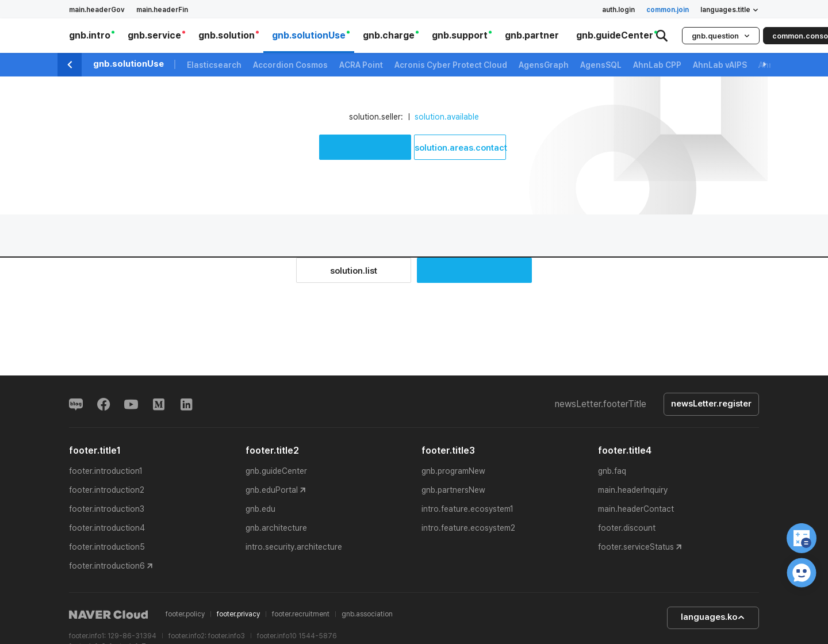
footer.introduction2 (107, 490)
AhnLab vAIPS (720, 65)
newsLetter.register (711, 404)
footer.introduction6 (107, 566)
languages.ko (713, 618)
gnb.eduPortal (272, 490)
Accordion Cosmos (290, 65)
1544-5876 (318, 636)
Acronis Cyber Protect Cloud (451, 65)
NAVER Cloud (109, 615)
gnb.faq (612, 471)
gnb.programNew (453, 471)
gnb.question (721, 36)
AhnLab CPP (657, 65)
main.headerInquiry (633, 490)
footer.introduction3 (107, 509)
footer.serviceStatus (636, 547)
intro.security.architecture (294, 547)
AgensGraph (544, 65)
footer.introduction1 (106, 471)
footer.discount (627, 528)
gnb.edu (260, 509)
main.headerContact (636, 509)
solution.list (354, 271)
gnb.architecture (276, 528)
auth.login (618, 10)
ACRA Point (361, 65)
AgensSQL (601, 65)
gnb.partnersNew (453, 490)
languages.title (730, 10)
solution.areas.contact (460, 148)
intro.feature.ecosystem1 (467, 509)
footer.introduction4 (107, 528)
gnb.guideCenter (276, 471)
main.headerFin (162, 10)
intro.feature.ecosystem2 (468, 528)
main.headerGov (97, 10)
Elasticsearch (214, 65)
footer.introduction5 (107, 547)
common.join (668, 10)
